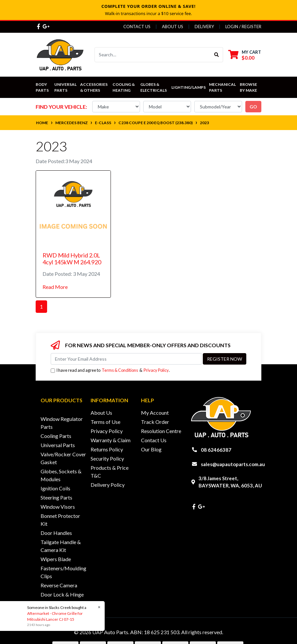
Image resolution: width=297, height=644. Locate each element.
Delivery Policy (108, 485)
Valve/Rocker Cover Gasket (63, 458)
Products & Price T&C (110, 472)
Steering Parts (56, 497)
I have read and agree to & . (110, 370)
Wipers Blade (56, 559)
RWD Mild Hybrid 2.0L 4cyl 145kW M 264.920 (72, 259)
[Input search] (153, 55)
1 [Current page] (41, 306)
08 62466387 (216, 450)
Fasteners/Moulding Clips (63, 572)
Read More (55, 287)
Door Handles (56, 533)
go (253, 107)
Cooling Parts (56, 436)
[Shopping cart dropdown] (245, 55)
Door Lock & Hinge (62, 594)
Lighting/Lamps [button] (189, 87)
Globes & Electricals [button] (154, 87)
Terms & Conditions (120, 370)
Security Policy (107, 458)
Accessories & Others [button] (94, 87)
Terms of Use (105, 422)
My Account (155, 413)
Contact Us (137, 27)
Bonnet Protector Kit (60, 520)
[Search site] (217, 55)
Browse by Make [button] (249, 87)
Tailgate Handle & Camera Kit (61, 546)
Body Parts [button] (42, 87)
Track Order (155, 422)
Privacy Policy (156, 370)
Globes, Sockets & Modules (61, 475)
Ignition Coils (55, 488)
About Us (173, 27)
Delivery (204, 27)
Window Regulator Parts (62, 423)
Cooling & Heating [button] (124, 87)
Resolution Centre (161, 431)
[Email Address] (126, 359)
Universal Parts (66, 87)
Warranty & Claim (111, 440)
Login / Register (243, 27)
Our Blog (151, 449)
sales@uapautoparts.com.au (233, 464)
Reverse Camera (59, 585)
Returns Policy (107, 449)
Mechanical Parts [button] (223, 87)
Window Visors (58, 507)
